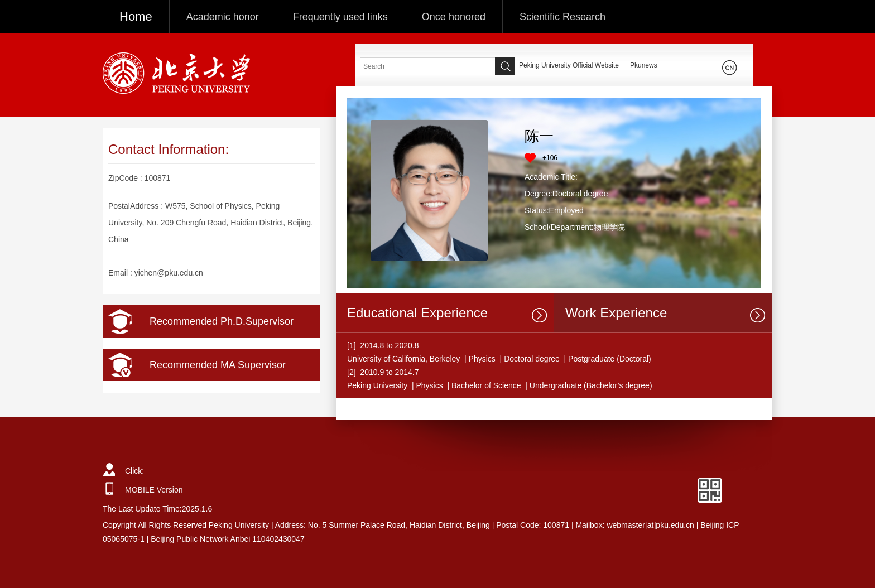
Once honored (454, 17)
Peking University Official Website (569, 65)
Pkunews (644, 65)
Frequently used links (340, 17)
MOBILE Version (154, 490)
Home (136, 16)
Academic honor (223, 17)
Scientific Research (562, 17)
